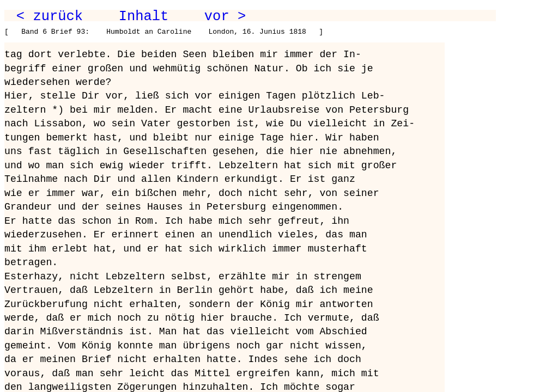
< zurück (50, 16)
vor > (225, 16)
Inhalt (144, 16)
